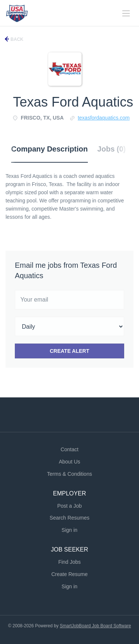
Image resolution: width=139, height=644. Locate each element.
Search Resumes (69, 518)
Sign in (69, 530)
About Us (70, 462)
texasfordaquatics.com (104, 118)
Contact (69, 449)
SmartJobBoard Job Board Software (95, 626)
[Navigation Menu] (126, 13)
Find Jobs (69, 562)
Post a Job (69, 506)
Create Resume (69, 574)
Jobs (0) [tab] (112, 149)
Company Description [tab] (49, 149)
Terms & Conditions (69, 474)
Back (16, 39)
